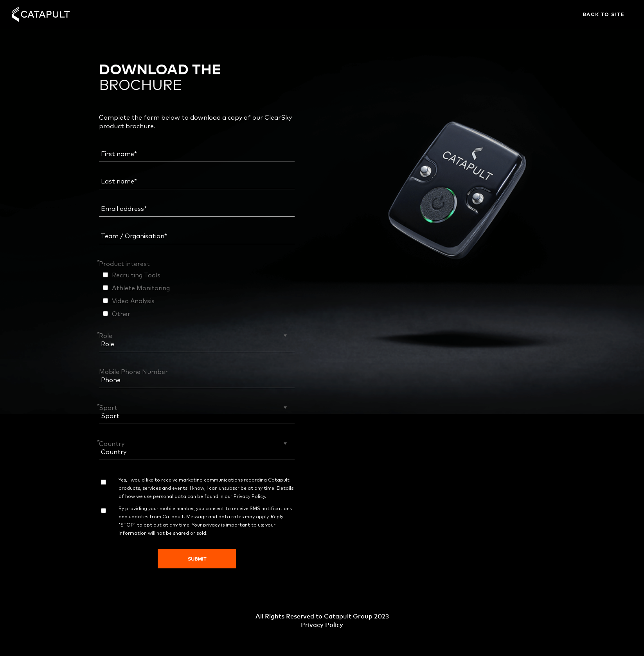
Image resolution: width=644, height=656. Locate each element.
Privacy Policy (249, 497)
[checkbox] (197, 294)
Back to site (604, 14)
